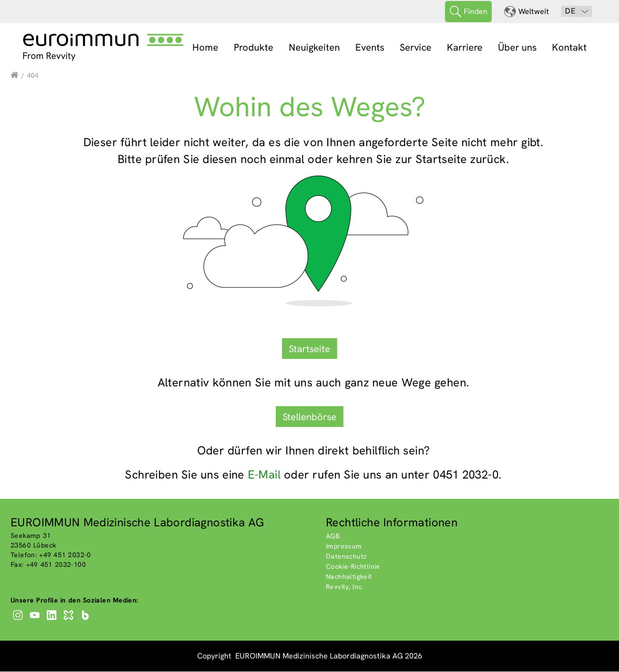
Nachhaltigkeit (349, 577)
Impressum (344, 547)
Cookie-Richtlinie (353, 567)
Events (370, 47)
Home (205, 47)
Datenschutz (346, 557)
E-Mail (264, 475)
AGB (333, 536)
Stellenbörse (309, 417)
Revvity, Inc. (345, 587)
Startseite (309, 349)
